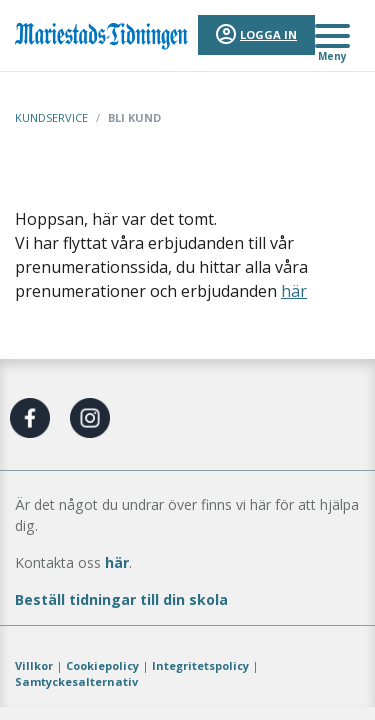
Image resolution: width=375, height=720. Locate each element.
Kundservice (51, 117)
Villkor (34, 665)
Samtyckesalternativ (76, 681)
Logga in (268, 34)
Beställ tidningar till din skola (121, 599)
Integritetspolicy (200, 665)
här (294, 291)
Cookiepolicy (102, 665)
